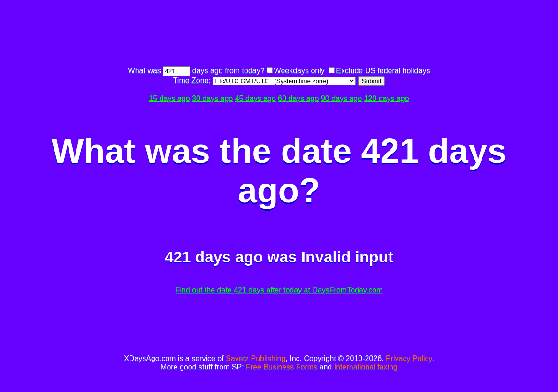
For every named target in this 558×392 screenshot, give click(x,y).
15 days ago (169, 98)
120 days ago (387, 98)
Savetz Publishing (256, 358)
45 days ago (256, 98)
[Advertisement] (279, 34)
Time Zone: (193, 81)
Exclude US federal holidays (383, 71)
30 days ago (212, 98)
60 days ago (298, 98)
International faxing (366, 367)
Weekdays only (299, 71)
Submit (371, 81)
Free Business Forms (282, 367)
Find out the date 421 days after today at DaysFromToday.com (279, 290)
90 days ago (341, 98)
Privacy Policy (409, 358)
